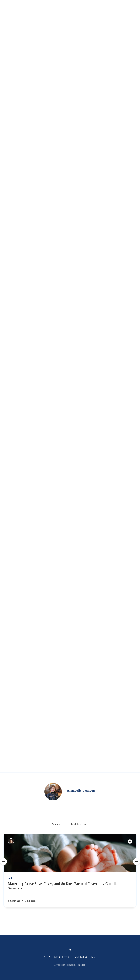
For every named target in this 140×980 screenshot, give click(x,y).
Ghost (93, 957)
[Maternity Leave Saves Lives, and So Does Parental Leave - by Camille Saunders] (70, 894)
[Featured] (130, 841)
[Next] (137, 862)
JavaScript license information (70, 965)
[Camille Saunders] (11, 841)
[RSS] (70, 950)
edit (10, 878)
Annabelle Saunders (81, 790)
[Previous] (3, 862)
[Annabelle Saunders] (53, 792)
